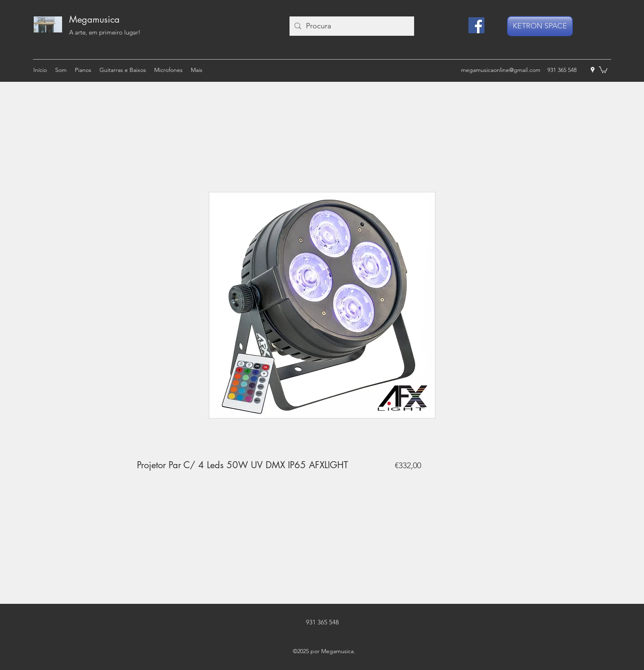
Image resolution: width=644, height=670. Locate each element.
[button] (603, 69)
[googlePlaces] (593, 70)
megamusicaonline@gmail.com (501, 70)
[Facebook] (476, 25)
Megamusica (94, 19)
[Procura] (351, 26)
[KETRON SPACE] (540, 26)
